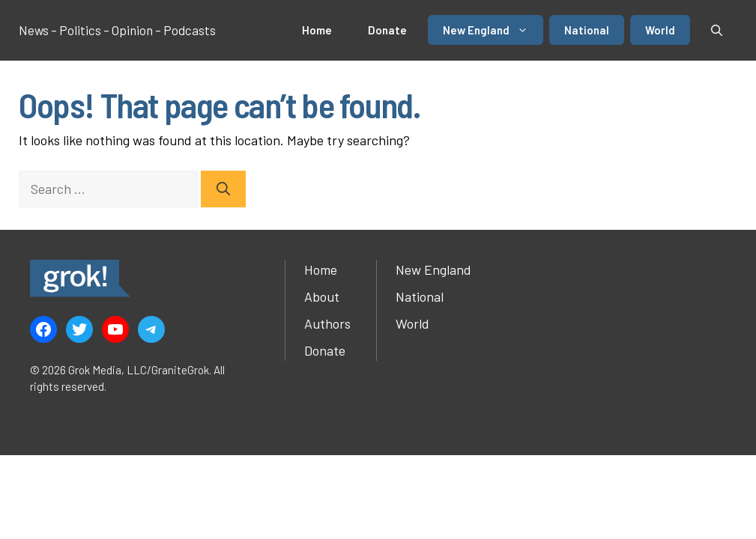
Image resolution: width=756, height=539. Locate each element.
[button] (717, 30)
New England (493, 30)
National (587, 30)
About (322, 296)
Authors (327, 323)
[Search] (223, 189)
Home (317, 30)
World (660, 30)
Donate (387, 30)
